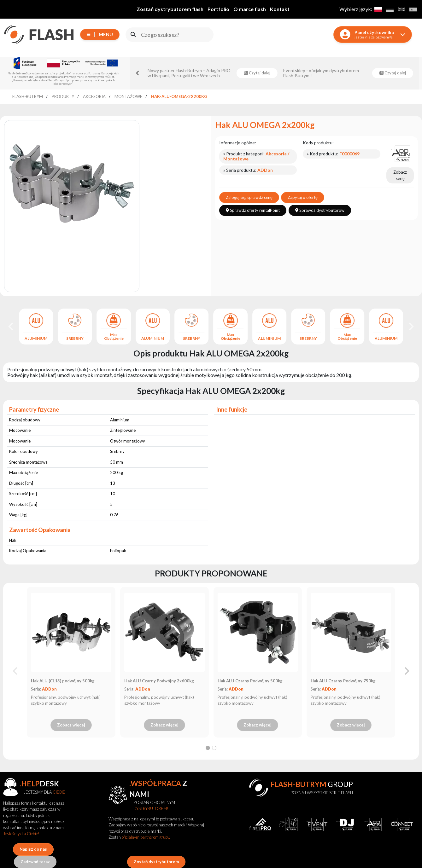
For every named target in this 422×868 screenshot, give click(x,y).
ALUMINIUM (36, 339)
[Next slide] (411, 327)
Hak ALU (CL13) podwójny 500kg (63, 681)
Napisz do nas (33, 849)
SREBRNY (75, 339)
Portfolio (218, 9)
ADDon (49, 689)
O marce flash (250, 9)
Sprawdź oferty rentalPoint (253, 210)
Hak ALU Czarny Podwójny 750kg (343, 681)
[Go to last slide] (138, 73)
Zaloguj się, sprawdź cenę (249, 197)
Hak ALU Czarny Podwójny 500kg (250, 681)
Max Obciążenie (114, 337)
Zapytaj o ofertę (303, 197)
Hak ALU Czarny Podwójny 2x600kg (159, 681)
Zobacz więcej (71, 725)
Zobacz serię (400, 175)
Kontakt (280, 9)
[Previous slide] (15, 671)
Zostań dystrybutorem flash (170, 9)
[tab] (208, 748)
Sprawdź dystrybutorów (320, 210)
